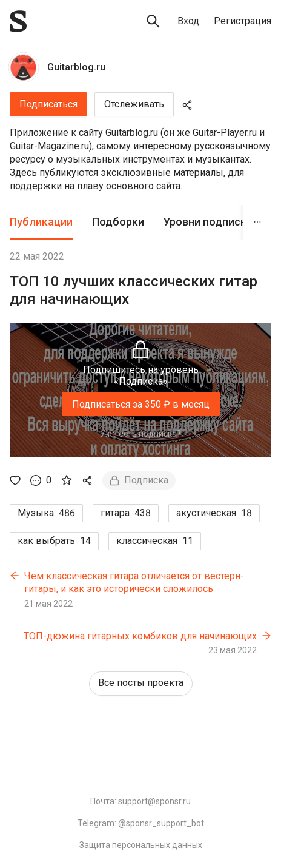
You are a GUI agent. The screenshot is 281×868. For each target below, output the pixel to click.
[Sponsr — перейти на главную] (18, 21)
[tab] (41, 222)
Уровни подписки (208, 222)
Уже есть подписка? (140, 434)
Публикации (41, 222)
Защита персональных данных (141, 845)
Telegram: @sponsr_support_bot (141, 823)
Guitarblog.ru (76, 67)
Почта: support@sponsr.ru (140, 801)
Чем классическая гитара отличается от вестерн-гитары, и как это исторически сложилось (134, 583)
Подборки (118, 222)
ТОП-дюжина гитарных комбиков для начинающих (140, 636)
